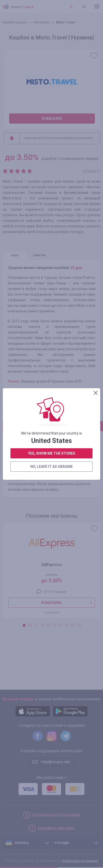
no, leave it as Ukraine (51, 285)
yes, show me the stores (51, 271)
